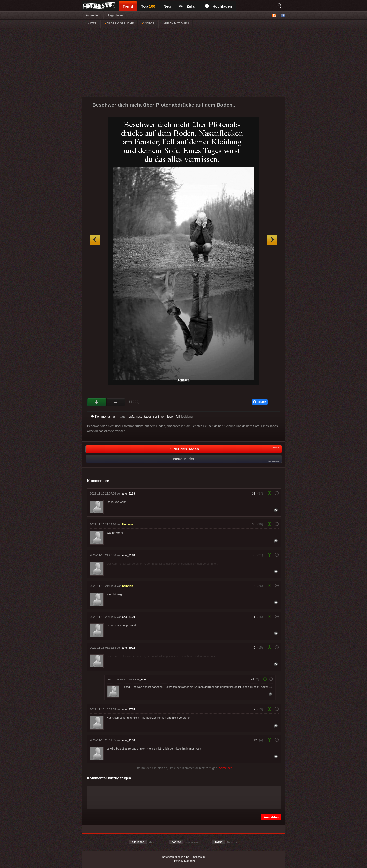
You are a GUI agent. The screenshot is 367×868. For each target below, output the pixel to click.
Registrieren (115, 15)
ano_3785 (128, 709)
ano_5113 (128, 493)
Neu (167, 6)
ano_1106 (128, 740)
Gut (97, 402)
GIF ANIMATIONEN (175, 23)
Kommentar (103, 417)
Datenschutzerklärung (175, 857)
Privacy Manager (185, 861)
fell (178, 417)
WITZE (91, 23)
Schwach (116, 402)
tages (148, 417)
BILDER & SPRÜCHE (119, 23)
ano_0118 (128, 555)
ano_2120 (128, 617)
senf (156, 417)
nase (139, 417)
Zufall (188, 6)
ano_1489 (141, 680)
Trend (128, 6)
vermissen (167, 417)
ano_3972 (128, 648)
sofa (132, 417)
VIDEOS (148, 23)
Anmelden (93, 15)
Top (148, 6)
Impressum (199, 857)
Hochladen (219, 6)
